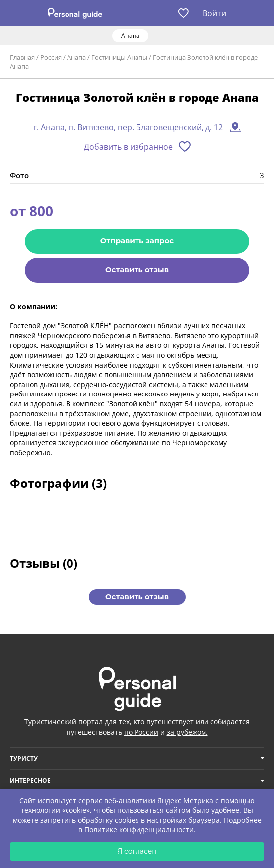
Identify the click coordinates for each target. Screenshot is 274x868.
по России (141, 732)
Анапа (76, 57)
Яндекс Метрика (185, 801)
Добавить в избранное (128, 147)
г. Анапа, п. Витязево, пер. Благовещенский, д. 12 (128, 127)
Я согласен (137, 851)
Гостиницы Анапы (119, 57)
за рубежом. (187, 732)
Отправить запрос (137, 241)
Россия (51, 57)
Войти (214, 13)
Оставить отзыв (137, 270)
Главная (22, 57)
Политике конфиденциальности (139, 829)
